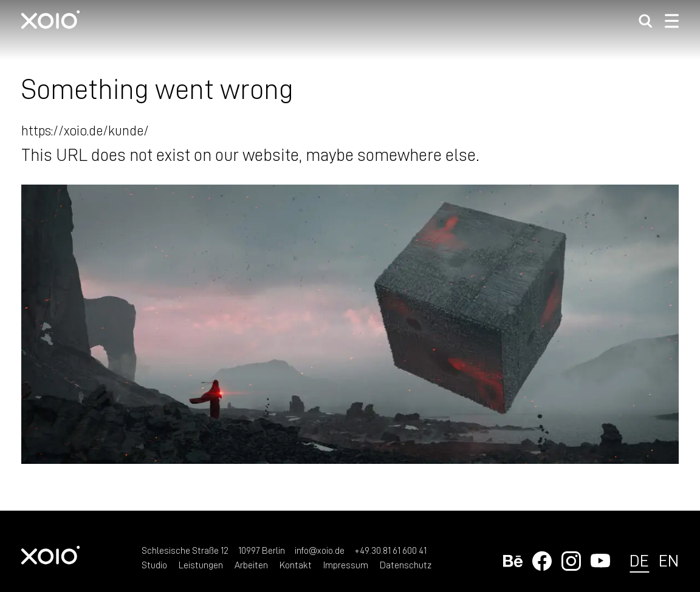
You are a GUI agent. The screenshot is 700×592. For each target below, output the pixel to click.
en (669, 560)
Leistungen (201, 565)
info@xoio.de (320, 550)
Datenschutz (406, 565)
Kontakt (296, 565)
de (639, 560)
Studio (154, 565)
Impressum (346, 565)
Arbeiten (251, 565)
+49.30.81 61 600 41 (390, 550)
